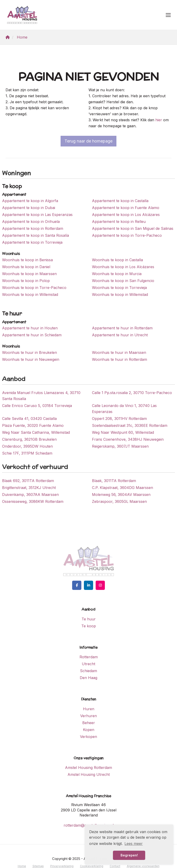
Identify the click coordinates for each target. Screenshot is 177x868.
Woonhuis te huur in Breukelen (29, 352)
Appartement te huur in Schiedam (32, 335)
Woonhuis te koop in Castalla (117, 260)
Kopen (89, 730)
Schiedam (88, 671)
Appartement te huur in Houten (30, 328)
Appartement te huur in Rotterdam (122, 328)
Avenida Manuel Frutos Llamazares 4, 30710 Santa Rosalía (41, 396)
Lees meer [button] (134, 844)
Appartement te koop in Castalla (120, 201)
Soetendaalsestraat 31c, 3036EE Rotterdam (130, 425)
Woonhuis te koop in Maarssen (29, 274)
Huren (89, 709)
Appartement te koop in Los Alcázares (126, 215)
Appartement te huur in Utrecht (120, 335)
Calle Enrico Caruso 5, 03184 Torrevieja (37, 406)
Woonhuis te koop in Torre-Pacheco (34, 288)
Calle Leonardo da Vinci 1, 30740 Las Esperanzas (124, 409)
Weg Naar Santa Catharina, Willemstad (36, 432)
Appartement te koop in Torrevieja (32, 242)
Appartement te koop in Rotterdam (33, 228)
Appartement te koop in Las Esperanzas (37, 215)
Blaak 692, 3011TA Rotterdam (28, 481)
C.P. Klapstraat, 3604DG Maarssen (122, 488)
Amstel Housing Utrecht (89, 774)
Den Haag (88, 678)
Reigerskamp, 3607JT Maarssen (120, 446)
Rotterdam (89, 657)
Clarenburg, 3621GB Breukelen (29, 439)
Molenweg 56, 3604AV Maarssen (121, 495)
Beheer (89, 723)
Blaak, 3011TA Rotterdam (114, 481)
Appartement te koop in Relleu (119, 222)
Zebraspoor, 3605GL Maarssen (119, 501)
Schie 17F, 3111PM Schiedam (27, 453)
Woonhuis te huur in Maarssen (119, 352)
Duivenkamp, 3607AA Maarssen (30, 495)
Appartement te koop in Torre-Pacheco (127, 235)
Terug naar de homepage (88, 141)
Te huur (89, 619)
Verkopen (88, 737)
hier (159, 120)
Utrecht (88, 664)
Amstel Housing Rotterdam (88, 768)
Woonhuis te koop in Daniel (26, 267)
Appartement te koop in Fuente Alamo (126, 208)
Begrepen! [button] (129, 855)
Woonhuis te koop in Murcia (117, 274)
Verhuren (88, 716)
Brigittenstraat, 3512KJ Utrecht (29, 488)
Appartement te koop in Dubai (29, 208)
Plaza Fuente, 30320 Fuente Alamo (33, 425)
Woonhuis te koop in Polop (26, 281)
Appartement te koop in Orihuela (31, 222)
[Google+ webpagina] (100, 585)
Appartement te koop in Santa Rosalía (35, 235)
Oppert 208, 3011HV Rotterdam (119, 419)
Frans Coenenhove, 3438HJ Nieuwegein (128, 439)
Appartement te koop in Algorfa (30, 201)
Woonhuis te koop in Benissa (27, 260)
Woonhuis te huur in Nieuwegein (31, 359)
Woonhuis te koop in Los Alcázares (123, 267)
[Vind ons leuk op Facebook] (77, 585)
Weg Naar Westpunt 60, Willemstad (123, 432)
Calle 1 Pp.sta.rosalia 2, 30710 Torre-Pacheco (132, 393)
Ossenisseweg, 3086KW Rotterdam (33, 501)
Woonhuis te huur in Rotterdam (119, 359)
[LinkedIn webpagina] (88, 585)
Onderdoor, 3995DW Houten (27, 446)
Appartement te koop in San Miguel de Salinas (133, 228)
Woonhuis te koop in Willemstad (30, 294)
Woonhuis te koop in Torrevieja (119, 288)
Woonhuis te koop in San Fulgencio (123, 281)
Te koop (89, 626)
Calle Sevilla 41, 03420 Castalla (29, 419)
